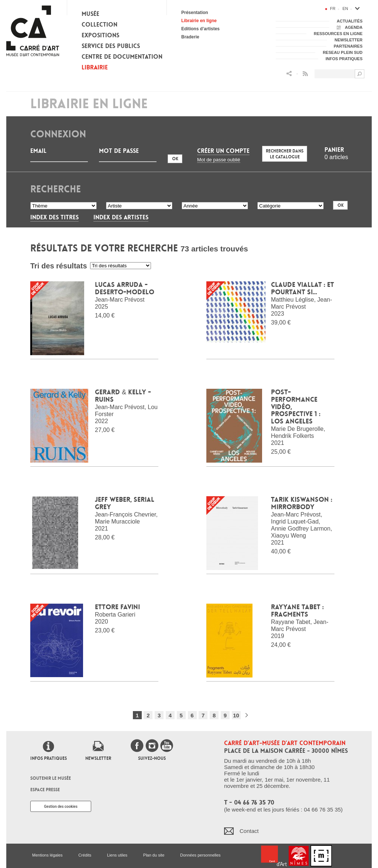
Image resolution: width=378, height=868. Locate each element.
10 (236, 715)
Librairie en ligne (199, 21)
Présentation (195, 13)
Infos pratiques (49, 758)
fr (333, 8)
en (345, 8)
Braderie (190, 37)
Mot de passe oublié (219, 160)
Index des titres (54, 217)
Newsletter (98, 758)
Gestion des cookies (61, 807)
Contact (249, 831)
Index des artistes (121, 217)
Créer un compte (223, 151)
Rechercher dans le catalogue (285, 154)
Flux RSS (305, 74)
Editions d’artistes (200, 29)
